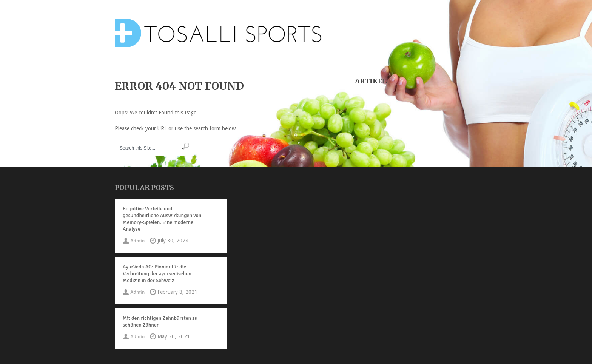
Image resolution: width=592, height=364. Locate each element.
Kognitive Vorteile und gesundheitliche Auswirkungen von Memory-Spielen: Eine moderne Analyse (162, 219)
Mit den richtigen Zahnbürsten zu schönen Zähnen (160, 322)
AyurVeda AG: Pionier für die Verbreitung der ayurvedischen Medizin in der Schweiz (157, 274)
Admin (137, 241)
